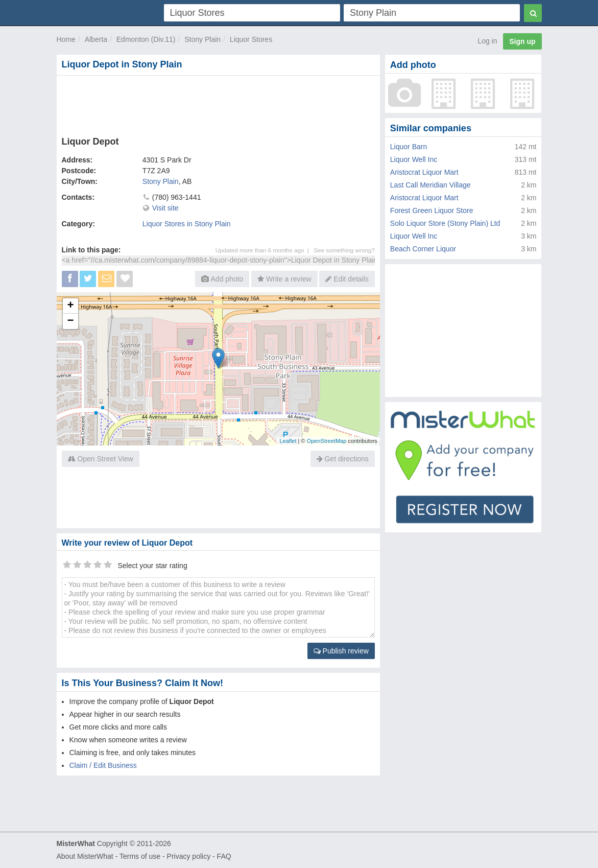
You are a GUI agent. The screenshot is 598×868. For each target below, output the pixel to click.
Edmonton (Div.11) (146, 39)
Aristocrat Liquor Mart (424, 172)
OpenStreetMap (327, 441)
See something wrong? (344, 250)
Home (66, 39)
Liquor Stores (251, 39)
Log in (487, 41)
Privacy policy (189, 856)
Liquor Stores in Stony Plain (187, 224)
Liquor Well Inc (414, 159)
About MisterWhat (85, 856)
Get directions (343, 459)
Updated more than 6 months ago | (265, 250)
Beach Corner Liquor (423, 249)
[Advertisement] (218, 104)
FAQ (224, 856)
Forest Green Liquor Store (432, 210)
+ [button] (70, 306)
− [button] (70, 321)
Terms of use (140, 856)
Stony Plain (202, 39)
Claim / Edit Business (103, 765)
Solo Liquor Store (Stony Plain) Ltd (445, 223)
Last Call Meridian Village (430, 185)
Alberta (96, 39)
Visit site (165, 208)
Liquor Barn (409, 147)
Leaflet (288, 441)
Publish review (341, 651)
